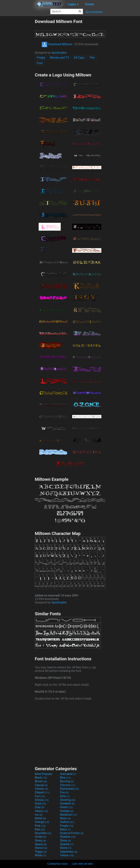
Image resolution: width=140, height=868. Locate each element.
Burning (67, 781)
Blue (65, 778)
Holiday (67, 811)
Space (41, 844)
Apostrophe (59, 53)
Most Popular (44, 774)
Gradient (67, 803)
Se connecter (94, 12)
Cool (40, 63)
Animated (68, 774)
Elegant (42, 792)
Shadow (68, 837)
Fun (40, 796)
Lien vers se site (82, 864)
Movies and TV (60, 58)
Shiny (65, 841)
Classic (41, 789)
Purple (67, 826)
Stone (66, 848)
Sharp (40, 841)
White (40, 855)
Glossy (42, 800)
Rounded (43, 833)
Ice (39, 815)
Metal (40, 818)
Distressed (69, 789)
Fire (64, 792)
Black (41, 778)
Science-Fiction (72, 833)
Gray (40, 807)
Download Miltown (57, 44)
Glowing (68, 800)
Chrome (68, 785)
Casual (41, 785)
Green (66, 807)
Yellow (67, 855)
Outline (67, 822)
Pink (40, 826)
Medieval (68, 815)
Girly (65, 796)
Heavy (41, 811)
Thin (92, 58)
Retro (65, 829)
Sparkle (67, 844)
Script (40, 837)
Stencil (41, 848)
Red (40, 829)
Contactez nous (57, 864)
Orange (42, 822)
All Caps (79, 58)
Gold (40, 803)
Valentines (69, 852)
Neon (65, 818)
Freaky (41, 58)
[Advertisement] (17, 74)
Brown (41, 781)
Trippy (41, 852)
